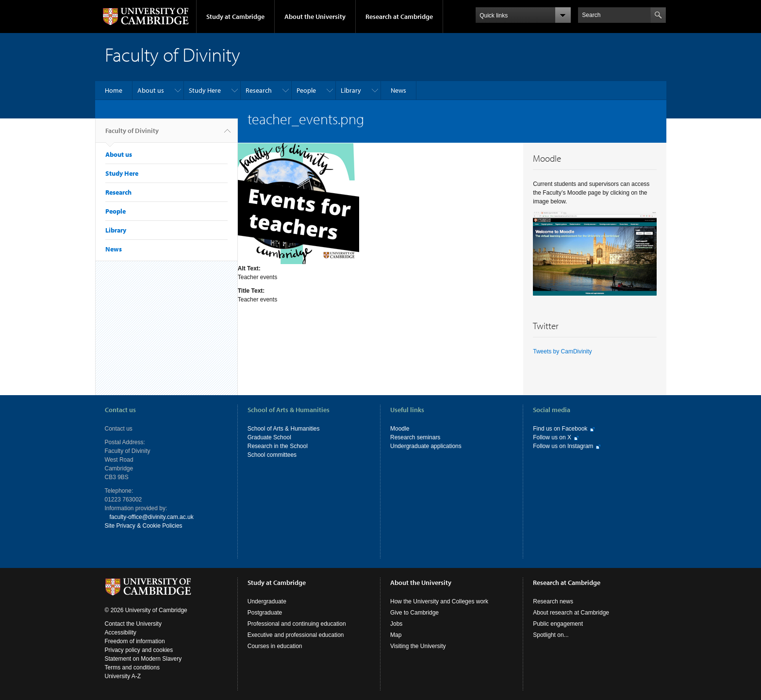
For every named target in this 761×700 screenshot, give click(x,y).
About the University (315, 17)
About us (151, 90)
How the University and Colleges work (439, 601)
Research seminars (415, 437)
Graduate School (269, 437)
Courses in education (275, 646)
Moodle (400, 429)
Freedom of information (135, 641)
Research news (553, 601)
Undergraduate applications (426, 446)
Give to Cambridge (414, 613)
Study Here (205, 90)
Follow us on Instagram (563, 446)
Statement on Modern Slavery (143, 659)
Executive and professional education (296, 635)
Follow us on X (552, 437)
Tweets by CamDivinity (562, 351)
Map (396, 635)
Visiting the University (418, 646)
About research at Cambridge (571, 613)
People (306, 90)
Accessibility (121, 633)
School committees (272, 455)
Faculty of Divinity (132, 134)
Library (351, 90)
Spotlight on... (551, 635)
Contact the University (133, 624)
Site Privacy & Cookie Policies (144, 526)
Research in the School (278, 446)
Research (259, 90)
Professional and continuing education (297, 624)
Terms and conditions (132, 667)
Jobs (396, 624)
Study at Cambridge (235, 17)
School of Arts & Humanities (284, 429)
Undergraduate (267, 601)
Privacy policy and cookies (139, 650)
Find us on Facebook (560, 429)
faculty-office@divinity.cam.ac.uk (152, 517)
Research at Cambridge (399, 17)
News (398, 90)
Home (114, 90)
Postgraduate (265, 613)
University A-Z (123, 676)
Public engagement (558, 624)
